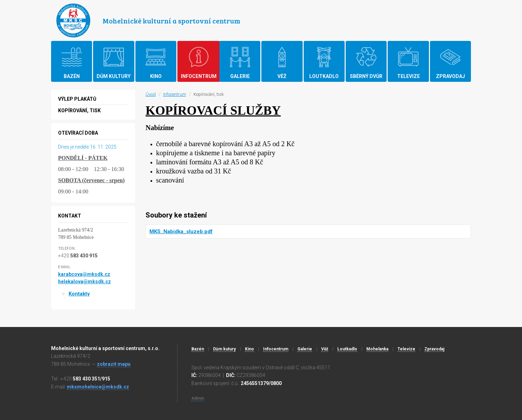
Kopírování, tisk (79, 111)
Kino (249, 349)
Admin (198, 398)
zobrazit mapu (114, 364)
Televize (406, 349)
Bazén (198, 349)
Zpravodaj (434, 349)
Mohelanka (377, 349)
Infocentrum (175, 94)
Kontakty (79, 294)
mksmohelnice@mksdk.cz (98, 387)
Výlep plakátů (77, 99)
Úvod (151, 94)
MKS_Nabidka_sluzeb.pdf (181, 232)
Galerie (305, 349)
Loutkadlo (347, 349)
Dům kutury (224, 349)
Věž (325, 349)
